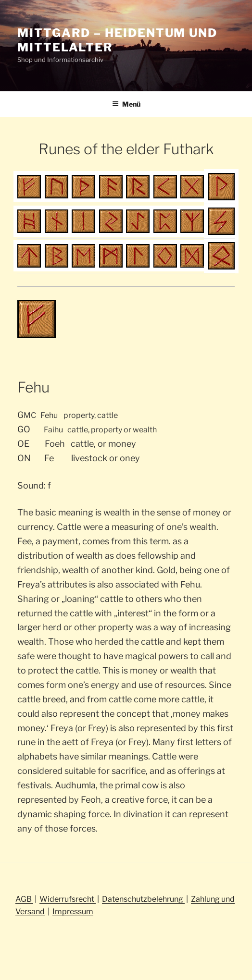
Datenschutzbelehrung (143, 899)
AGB (24, 899)
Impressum (73, 912)
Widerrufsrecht (68, 899)
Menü (126, 104)
